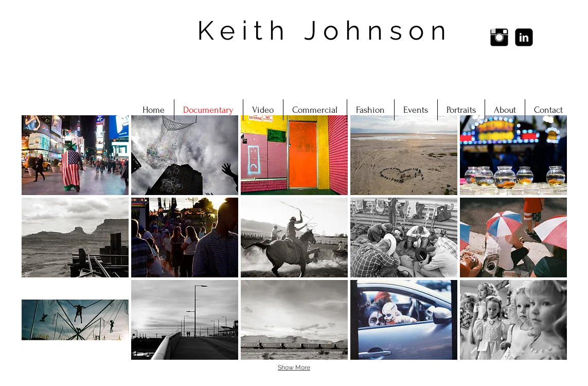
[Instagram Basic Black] (499, 37)
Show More (294, 367)
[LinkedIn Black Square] (524, 37)
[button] (75, 155)
